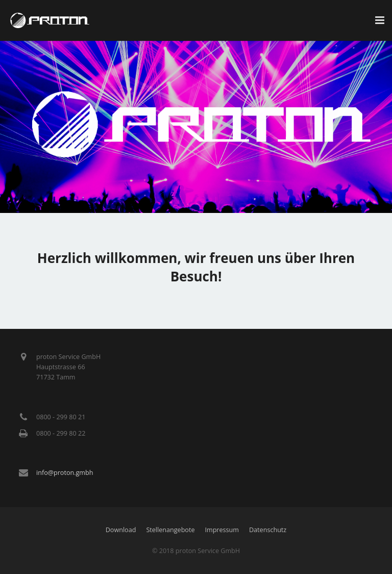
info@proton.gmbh (65, 473)
